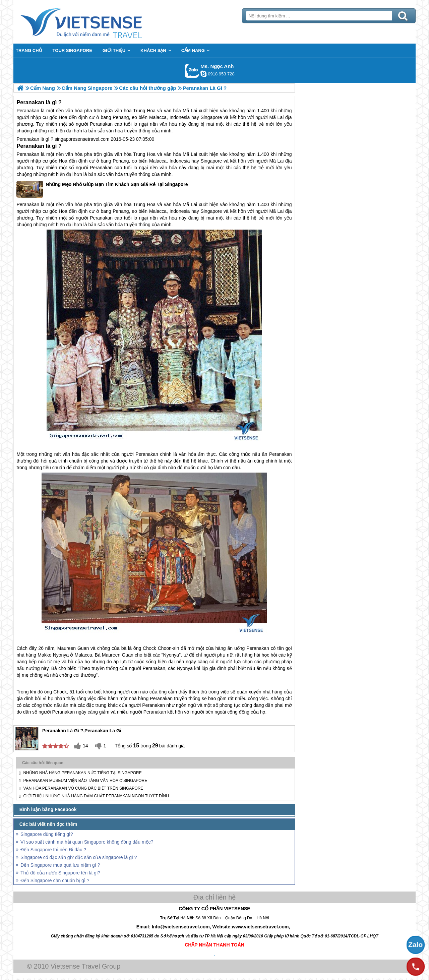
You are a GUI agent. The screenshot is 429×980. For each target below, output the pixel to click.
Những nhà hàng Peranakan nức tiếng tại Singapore (82, 773)
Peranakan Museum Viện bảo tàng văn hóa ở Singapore (85, 781)
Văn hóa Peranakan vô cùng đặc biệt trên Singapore (83, 788)
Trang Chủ (98, 22)
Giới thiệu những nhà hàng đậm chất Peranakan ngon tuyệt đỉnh (96, 796)
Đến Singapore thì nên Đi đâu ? (53, 850)
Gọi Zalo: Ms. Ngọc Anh (192, 71)
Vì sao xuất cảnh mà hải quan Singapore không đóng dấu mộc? (87, 842)
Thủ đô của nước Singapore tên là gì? (60, 873)
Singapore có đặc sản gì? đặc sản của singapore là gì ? (79, 857)
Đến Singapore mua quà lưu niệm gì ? (60, 865)
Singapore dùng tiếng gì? (47, 834)
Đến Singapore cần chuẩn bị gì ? (55, 880)
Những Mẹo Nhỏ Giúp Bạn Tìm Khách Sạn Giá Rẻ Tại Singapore (102, 189)
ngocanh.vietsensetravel (203, 74)
